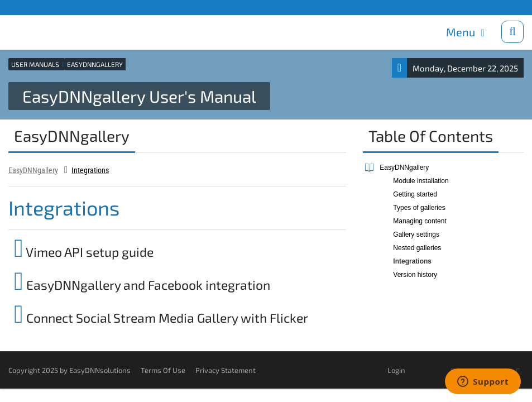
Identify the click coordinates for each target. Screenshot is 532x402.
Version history (415, 274)
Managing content (420, 221)
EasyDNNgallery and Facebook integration (142, 284)
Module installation (421, 180)
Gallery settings (416, 234)
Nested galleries (417, 247)
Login (396, 370)
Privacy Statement (226, 370)
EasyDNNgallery (33, 170)
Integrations (90, 170)
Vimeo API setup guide (84, 251)
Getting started (415, 194)
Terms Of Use (163, 370)
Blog (93, 7)
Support (67, 7)
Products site (30, 7)
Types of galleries (419, 207)
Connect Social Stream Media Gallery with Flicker (161, 317)
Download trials (497, 7)
